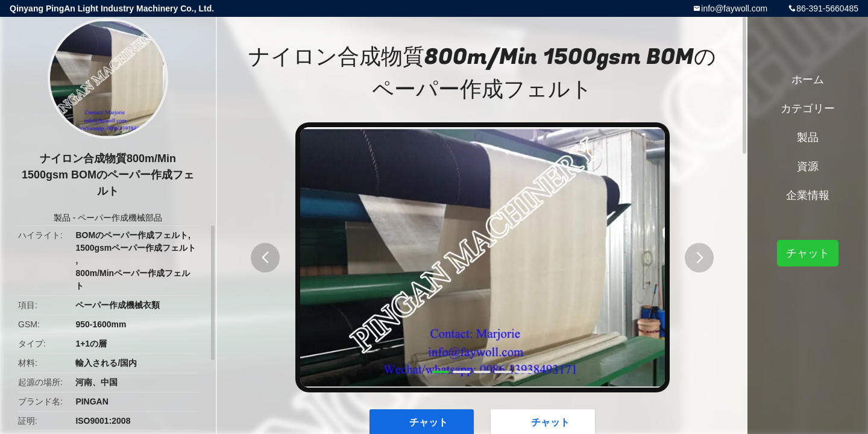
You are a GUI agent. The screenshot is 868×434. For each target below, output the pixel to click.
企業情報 (808, 195)
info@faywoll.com (734, 8)
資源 (808, 166)
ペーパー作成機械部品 (120, 218)
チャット (808, 253)
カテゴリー (808, 108)
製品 (62, 218)
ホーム (808, 80)
